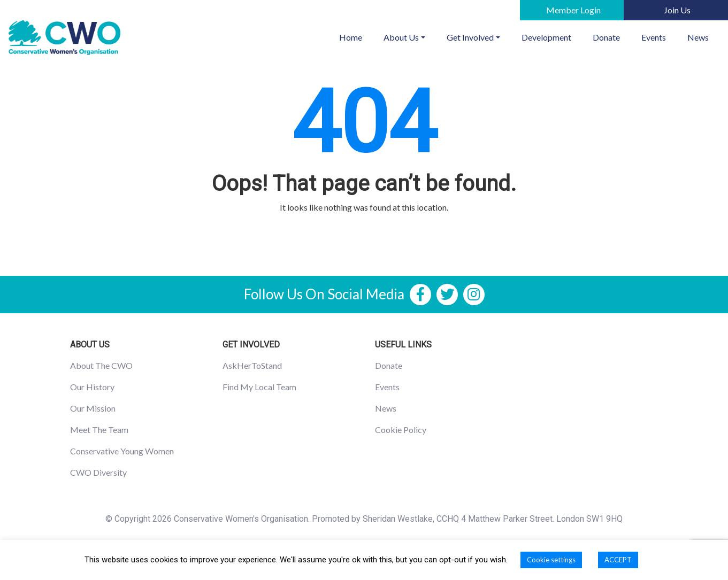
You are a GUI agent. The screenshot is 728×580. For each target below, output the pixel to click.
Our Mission (93, 408)
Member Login (573, 10)
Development (546, 37)
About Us (401, 37)
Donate (606, 37)
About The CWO (101, 365)
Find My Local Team (259, 387)
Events (654, 37)
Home (356, 36)
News (698, 37)
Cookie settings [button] (551, 560)
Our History (92, 387)
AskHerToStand (252, 365)
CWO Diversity (98, 472)
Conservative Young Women (122, 451)
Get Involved (470, 37)
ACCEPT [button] (618, 560)
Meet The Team (99, 430)
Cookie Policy (401, 430)
